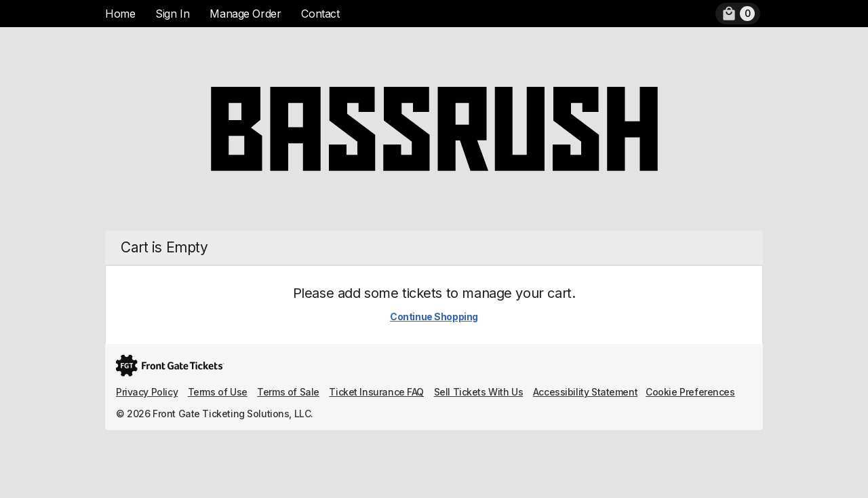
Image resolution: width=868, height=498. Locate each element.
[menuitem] (738, 14)
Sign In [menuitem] (172, 14)
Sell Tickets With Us (479, 392)
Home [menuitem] (120, 14)
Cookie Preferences (690, 392)
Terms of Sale (288, 392)
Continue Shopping (434, 317)
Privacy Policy (147, 392)
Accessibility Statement (585, 392)
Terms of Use (218, 392)
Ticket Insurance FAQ (376, 392)
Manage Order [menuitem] (245, 14)
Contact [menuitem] (320, 14)
